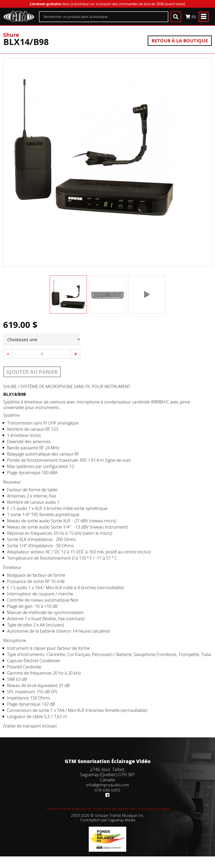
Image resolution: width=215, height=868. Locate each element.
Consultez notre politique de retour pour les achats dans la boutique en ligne (108, 808)
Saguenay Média (122, 820)
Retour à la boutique (177, 41)
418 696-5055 (107, 790)
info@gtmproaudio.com (108, 785)
